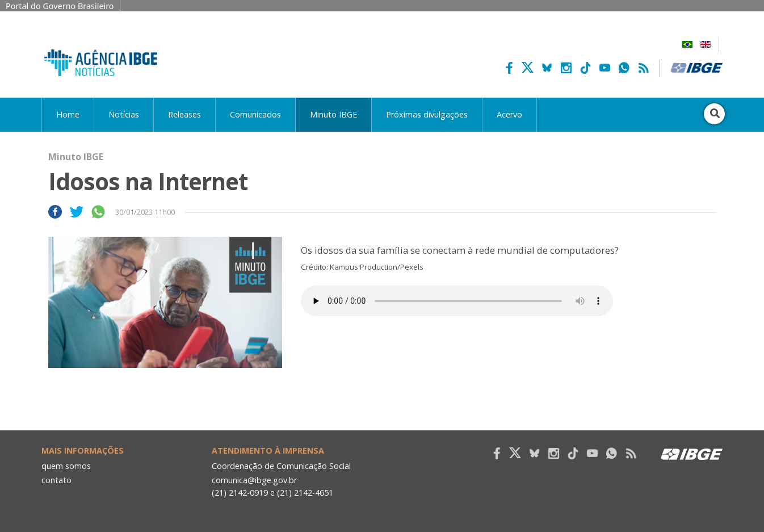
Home (68, 114)
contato (56, 480)
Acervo (509, 114)
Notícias (124, 114)
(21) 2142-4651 (305, 493)
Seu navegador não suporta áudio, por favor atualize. (457, 301)
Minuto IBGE (333, 114)
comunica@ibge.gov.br (254, 480)
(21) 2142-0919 (240, 493)
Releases (184, 114)
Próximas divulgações (427, 114)
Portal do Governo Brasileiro (60, 6)
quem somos (66, 466)
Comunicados (255, 114)
